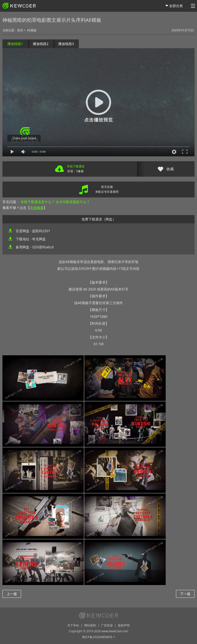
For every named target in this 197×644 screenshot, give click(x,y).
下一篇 (185, 594)
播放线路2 (41, 44)
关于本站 (73, 625)
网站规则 (90, 625)
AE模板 (32, 30)
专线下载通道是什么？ (38, 202)
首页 (20, 30)
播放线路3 (66, 44)
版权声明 (124, 625)
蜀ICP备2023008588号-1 (98, 637)
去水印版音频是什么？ (73, 202)
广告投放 (107, 625)
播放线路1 (15, 44)
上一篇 (12, 594)
